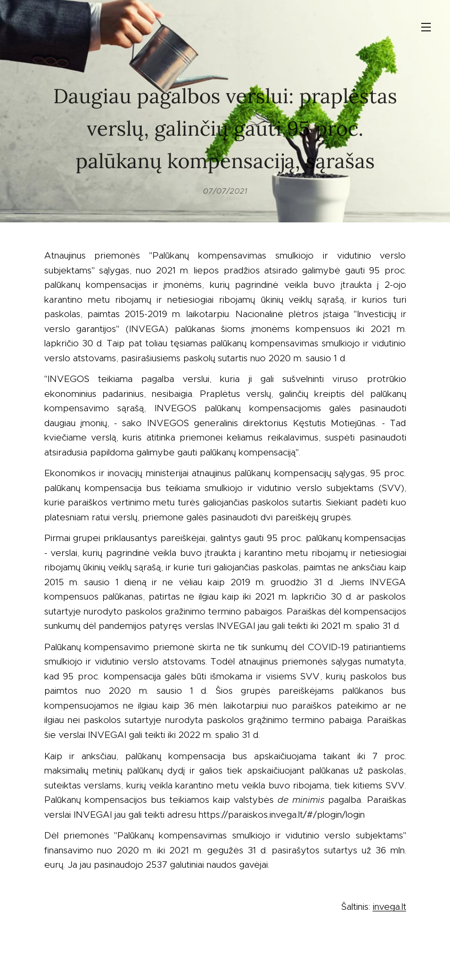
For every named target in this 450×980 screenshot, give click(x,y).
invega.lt (390, 907)
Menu (426, 27)
